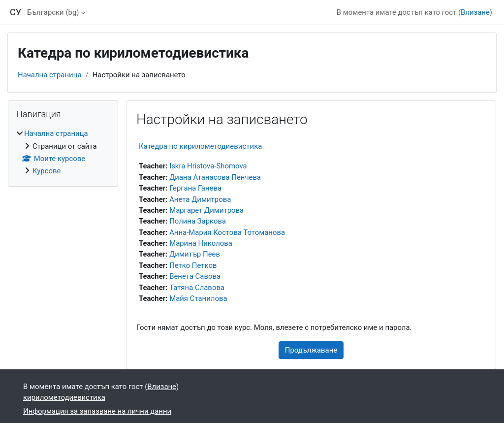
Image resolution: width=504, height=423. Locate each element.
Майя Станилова (198, 298)
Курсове (47, 171)
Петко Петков (193, 265)
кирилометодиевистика (64, 397)
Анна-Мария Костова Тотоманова (227, 232)
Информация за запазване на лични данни (97, 411)
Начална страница (50, 75)
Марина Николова (201, 243)
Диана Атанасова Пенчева (215, 177)
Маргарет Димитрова (206, 210)
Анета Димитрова (200, 199)
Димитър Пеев (195, 254)
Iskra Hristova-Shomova (208, 166)
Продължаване (311, 350)
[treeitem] (63, 152)
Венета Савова (195, 276)
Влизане (475, 12)
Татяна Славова (197, 288)
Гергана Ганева (195, 188)
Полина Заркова (198, 221)
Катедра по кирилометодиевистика (200, 146)
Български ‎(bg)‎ (53, 12)
